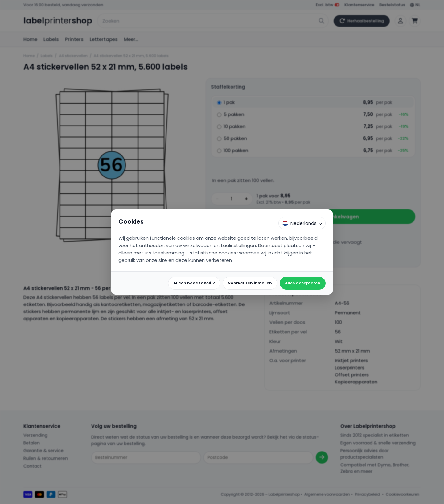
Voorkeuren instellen (250, 283)
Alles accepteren (303, 283)
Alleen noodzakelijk (194, 283)
